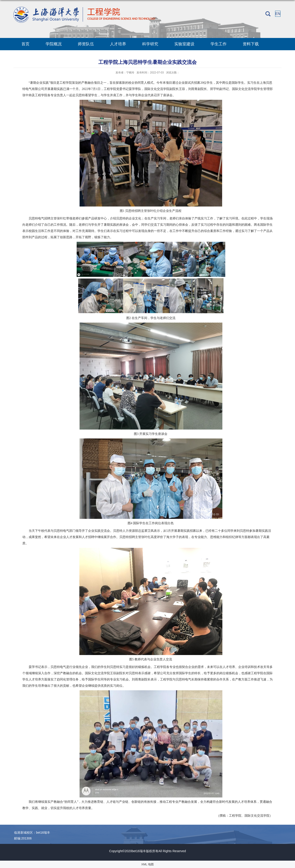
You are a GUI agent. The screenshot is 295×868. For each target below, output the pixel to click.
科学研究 (150, 44)
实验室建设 (184, 44)
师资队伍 (86, 44)
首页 (25, 44)
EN (278, 14)
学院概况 (54, 44)
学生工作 (219, 44)
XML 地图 (147, 864)
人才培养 (118, 44)
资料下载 (251, 44)
